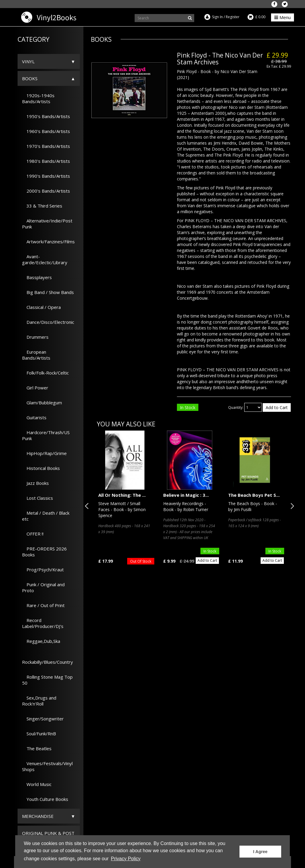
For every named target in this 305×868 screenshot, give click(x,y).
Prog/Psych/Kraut (43, 570)
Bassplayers (37, 277)
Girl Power (35, 388)
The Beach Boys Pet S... (254, 495)
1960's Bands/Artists (46, 131)
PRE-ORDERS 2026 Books (44, 552)
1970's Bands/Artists (46, 146)
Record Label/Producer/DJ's (43, 623)
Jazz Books (35, 483)
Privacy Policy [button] (126, 859)
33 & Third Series (42, 206)
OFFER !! (33, 534)
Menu (283, 17)
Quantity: (236, 407)
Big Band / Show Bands (48, 292)
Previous (88, 506)
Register (233, 17)
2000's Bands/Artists (46, 191)
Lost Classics (38, 498)
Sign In (217, 17)
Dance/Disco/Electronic (48, 322)
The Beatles (37, 748)
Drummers (35, 337)
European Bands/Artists (36, 355)
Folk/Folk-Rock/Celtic (45, 373)
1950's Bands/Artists (46, 116)
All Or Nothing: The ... (122, 495)
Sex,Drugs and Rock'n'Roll (39, 701)
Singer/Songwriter (43, 719)
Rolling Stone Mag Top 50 (47, 680)
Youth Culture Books (45, 799)
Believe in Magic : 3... (186, 495)
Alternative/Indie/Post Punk (47, 224)
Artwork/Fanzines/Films (48, 242)
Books (30, 78)
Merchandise (38, 816)
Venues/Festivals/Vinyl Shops (47, 766)
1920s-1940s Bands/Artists (38, 98)
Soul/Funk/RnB (39, 734)
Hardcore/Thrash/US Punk (46, 435)
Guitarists (34, 417)
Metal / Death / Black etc (46, 516)
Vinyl (28, 61)
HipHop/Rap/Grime (44, 453)
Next (291, 506)
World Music (37, 784)
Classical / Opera (41, 307)
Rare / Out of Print (43, 605)
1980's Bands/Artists (46, 161)
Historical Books (41, 468)
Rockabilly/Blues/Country (48, 659)
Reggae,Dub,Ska (41, 641)
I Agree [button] (260, 852)
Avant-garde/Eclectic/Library (45, 259)
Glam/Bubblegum (42, 403)
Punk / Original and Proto (43, 587)
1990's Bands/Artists (46, 176)
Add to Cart (277, 407)
